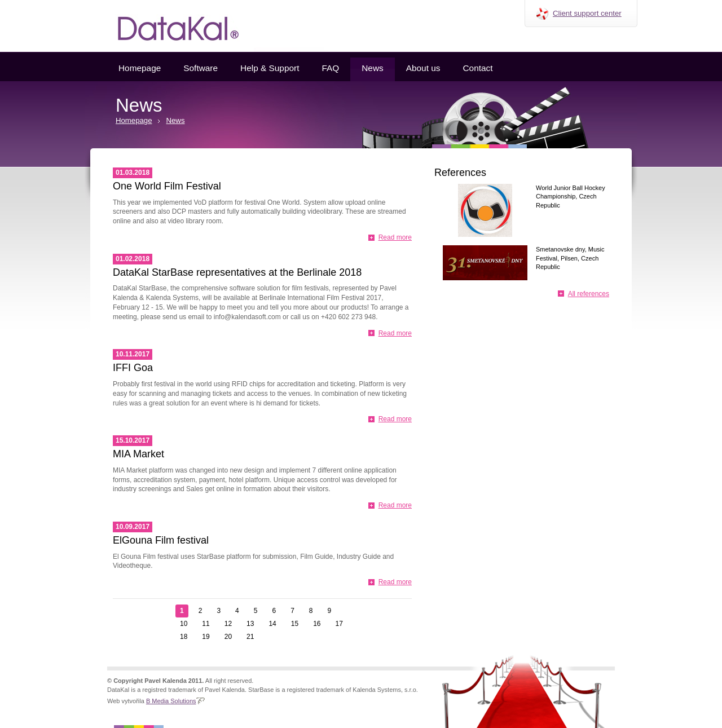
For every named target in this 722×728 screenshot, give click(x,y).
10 (184, 624)
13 (250, 624)
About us (423, 68)
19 (206, 637)
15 (295, 624)
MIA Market (138, 454)
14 (272, 624)
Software (201, 68)
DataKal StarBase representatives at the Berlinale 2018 (237, 272)
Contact (477, 68)
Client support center (587, 13)
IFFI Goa (133, 368)
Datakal (169, 26)
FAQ (330, 68)
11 (206, 624)
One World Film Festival (167, 186)
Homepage (140, 68)
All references (589, 294)
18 (184, 637)
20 (228, 637)
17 (339, 624)
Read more (395, 237)
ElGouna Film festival (161, 540)
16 (317, 624)
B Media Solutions (171, 701)
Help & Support (270, 68)
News (372, 68)
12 (228, 624)
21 (250, 637)
